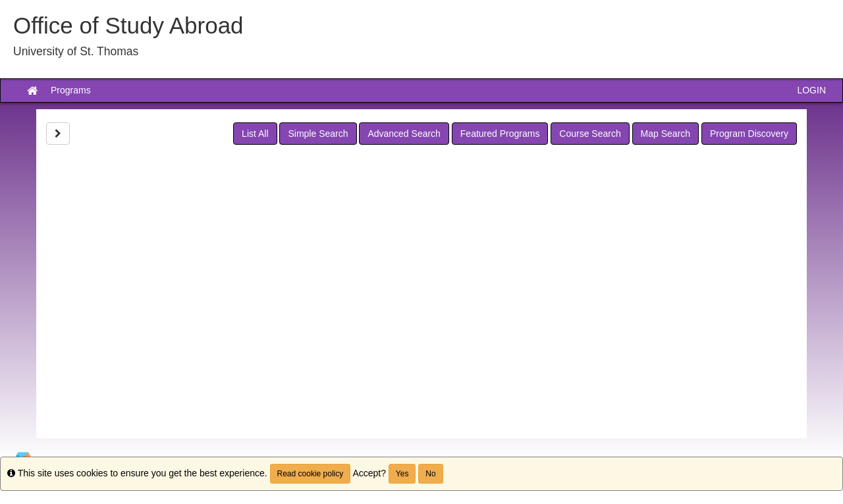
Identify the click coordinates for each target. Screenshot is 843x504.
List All (255, 134)
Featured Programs (500, 134)
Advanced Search (404, 134)
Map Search (666, 134)
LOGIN (811, 90)
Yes (402, 474)
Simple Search (318, 134)
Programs (71, 90)
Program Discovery (749, 134)
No (430, 474)
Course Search (590, 134)
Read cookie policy (311, 474)
